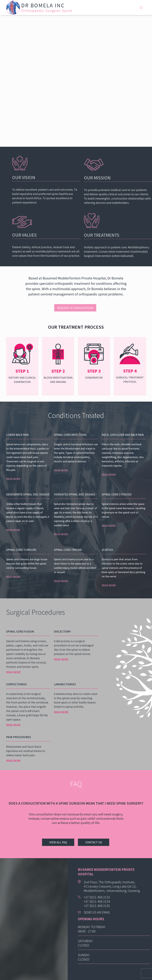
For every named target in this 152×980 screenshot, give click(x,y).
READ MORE (13, 479)
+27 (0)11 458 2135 (97, 906)
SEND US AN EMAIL (97, 912)
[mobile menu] (141, 7)
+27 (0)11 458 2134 (97, 901)
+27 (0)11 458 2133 (97, 897)
